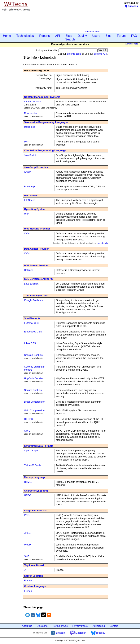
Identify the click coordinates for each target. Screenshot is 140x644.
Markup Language (35, 477)
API (57, 36)
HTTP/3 (28, 419)
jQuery (28, 172)
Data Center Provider (36, 249)
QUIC (27, 431)
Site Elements (32, 318)
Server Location (33, 576)
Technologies (25, 36)
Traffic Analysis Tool (36, 296)
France (28, 580)
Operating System (35, 209)
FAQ (134, 36)
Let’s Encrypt (31, 284)
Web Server (31, 195)
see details (103, 243)
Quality (82, 36)
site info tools (74, 54)
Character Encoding (36, 491)
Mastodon (78, 633)
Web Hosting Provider (37, 229)
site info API (101, 54)
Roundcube (31, 113)
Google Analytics (33, 300)
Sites (69, 36)
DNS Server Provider (36, 265)
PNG (27, 515)
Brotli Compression (35, 402)
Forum (121, 36)
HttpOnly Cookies (34, 378)
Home (7, 36)
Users (96, 36)
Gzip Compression (34, 410)
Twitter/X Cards (33, 465)
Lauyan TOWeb (33, 102)
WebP (27, 545)
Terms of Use (61, 626)
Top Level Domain (35, 565)
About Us (27, 626)
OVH (27, 233)
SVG (27, 556)
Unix (27, 214)
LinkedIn (58, 633)
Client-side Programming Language (45, 150)
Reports (44, 36)
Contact (114, 626)
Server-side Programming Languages (46, 122)
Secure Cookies (33, 390)
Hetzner (28, 270)
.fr (25, 570)
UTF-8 (28, 495)
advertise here (92, 32)
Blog (109, 36)
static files (30, 127)
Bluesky (98, 633)
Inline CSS (30, 343)
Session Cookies (33, 355)
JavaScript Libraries (36, 167)
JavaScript (30, 155)
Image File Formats (35, 510)
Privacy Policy (80, 626)
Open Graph (31, 450)
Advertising (99, 626)
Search (70, 39)
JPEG (27, 533)
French (28, 591)
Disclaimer (43, 626)
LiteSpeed (30, 200)
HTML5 (28, 482)
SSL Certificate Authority (39, 279)
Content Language (35, 586)
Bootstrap (29, 186)
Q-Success (131, 6)
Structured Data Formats (39, 446)
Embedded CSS (33, 332)
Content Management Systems (42, 97)
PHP (27, 142)
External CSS (32, 323)
